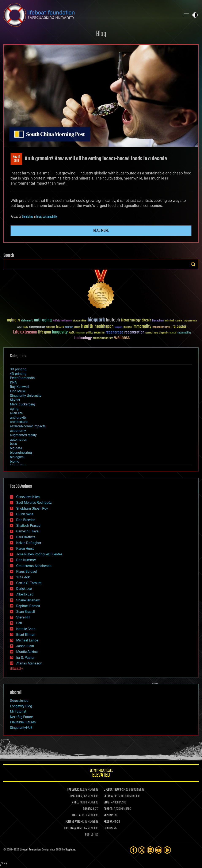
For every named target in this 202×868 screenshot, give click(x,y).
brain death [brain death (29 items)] (169, 321)
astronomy (18, 431)
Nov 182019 (16, 159)
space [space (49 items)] (173, 333)
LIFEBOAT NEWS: (113, 790)
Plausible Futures (23, 722)
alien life (16, 413)
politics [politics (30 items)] (90, 333)
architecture (19, 422)
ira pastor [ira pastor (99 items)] (179, 327)
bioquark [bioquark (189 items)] (96, 320)
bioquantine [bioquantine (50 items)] (80, 321)
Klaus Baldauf (27, 572)
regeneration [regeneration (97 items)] (134, 332)
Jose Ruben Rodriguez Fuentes (39, 554)
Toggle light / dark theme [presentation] (195, 15)
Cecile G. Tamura (29, 583)
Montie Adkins (27, 652)
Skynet (15, 400)
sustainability (50, 217)
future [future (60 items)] (60, 327)
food (39, 217)
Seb (19, 623)
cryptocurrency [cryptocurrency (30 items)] (190, 321)
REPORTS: (109, 815)
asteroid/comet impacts (28, 426)
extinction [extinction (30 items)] (50, 327)
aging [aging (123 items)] (12, 320)
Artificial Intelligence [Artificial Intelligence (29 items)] (62, 321)
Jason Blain (25, 646)
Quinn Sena (25, 514)
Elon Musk (18, 391)
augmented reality (23, 435)
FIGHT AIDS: (79, 815)
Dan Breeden (26, 520)
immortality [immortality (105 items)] (142, 327)
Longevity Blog (21, 706)
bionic (14, 461)
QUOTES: (90, 835)
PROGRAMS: (110, 822)
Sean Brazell (26, 612)
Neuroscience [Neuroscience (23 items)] (80, 333)
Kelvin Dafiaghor (29, 543)
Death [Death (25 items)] (26, 327)
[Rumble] (167, 850)
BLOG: (107, 803)
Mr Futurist (18, 711)
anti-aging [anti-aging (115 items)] (43, 320)
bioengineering (21, 453)
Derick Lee (27, 217)
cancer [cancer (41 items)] (179, 321)
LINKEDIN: (75, 796)
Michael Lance (27, 640)
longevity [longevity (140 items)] (60, 332)
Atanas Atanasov (29, 663)
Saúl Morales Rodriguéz (34, 503)
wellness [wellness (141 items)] (122, 338)
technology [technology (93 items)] (83, 338)
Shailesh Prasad (28, 526)
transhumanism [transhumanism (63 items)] (103, 338)
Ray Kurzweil (20, 387)
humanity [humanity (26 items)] (119, 327)
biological (17, 457)
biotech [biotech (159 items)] (113, 320)
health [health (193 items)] (87, 326)
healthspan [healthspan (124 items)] (104, 327)
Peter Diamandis (22, 378)
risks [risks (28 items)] (156, 333)
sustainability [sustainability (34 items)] (184, 333)
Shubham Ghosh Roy (32, 508)
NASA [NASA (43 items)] (72, 333)
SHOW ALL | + (16, 669)
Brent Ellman (26, 635)
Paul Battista (26, 537)
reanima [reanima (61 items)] (99, 333)
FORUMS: (108, 828)
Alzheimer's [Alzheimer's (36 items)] (27, 321)
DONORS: (88, 809)
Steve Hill (23, 617)
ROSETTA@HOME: (74, 828)
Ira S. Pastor (25, 658)
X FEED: (76, 803)
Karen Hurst (25, 549)
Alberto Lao (25, 594)
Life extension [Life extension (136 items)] (25, 332)
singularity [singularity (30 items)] (164, 333)
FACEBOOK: (73, 790)
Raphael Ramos (28, 606)
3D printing (18, 369)
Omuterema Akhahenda (34, 566)
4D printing (18, 374)
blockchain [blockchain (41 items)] (158, 321)
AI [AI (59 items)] (19, 321)
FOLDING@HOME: (75, 822)
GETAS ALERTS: (112, 796)
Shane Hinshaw (28, 600)
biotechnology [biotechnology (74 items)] (131, 321)
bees (13, 444)
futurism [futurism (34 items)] (69, 327)
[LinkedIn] (150, 850)
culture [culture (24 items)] (20, 327)
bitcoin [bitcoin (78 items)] (146, 321)
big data (16, 448)
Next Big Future (21, 717)
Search (193, 264)
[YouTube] (159, 850)
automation (19, 439)
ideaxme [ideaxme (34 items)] (127, 327)
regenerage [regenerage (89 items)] (114, 332)
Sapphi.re (70, 850)
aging (14, 409)
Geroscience (19, 701)
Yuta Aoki (23, 577)
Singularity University (26, 396)
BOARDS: (108, 809)
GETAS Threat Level (101, 774)
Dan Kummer (26, 560)
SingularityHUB (21, 728)
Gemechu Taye (27, 531)
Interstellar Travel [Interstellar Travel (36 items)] (161, 327)
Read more (101, 231)
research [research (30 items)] (149, 333)
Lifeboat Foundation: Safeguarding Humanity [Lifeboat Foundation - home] (90, 15)
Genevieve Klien (28, 497)
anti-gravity (18, 418)
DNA (13, 382)
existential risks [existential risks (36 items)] (37, 327)
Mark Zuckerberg (22, 404)
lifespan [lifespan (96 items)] (45, 332)
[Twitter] (142, 850)
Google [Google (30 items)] (77, 327)
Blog (101, 34)
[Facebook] (133, 850)
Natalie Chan (26, 629)
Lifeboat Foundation (30, 850)
